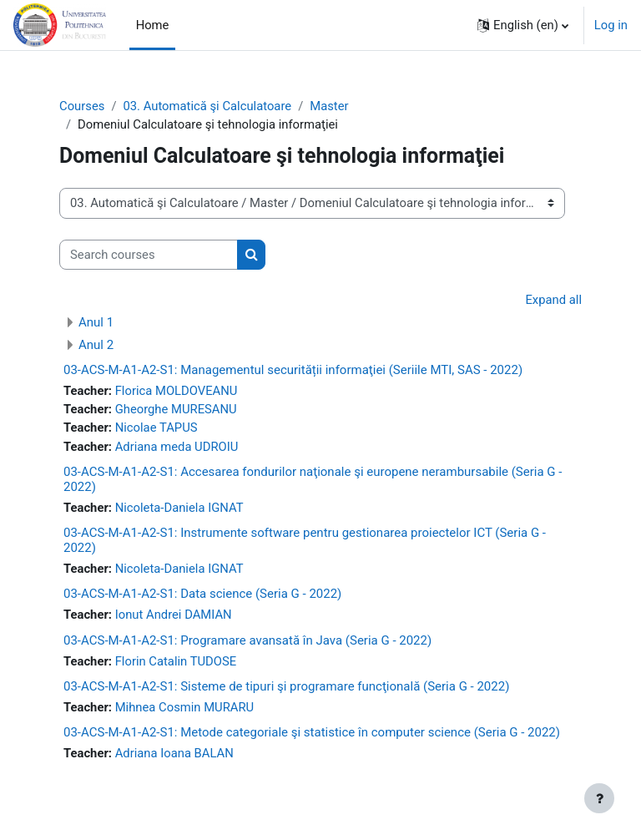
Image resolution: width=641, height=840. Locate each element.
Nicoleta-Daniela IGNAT (179, 508)
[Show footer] (599, 798)
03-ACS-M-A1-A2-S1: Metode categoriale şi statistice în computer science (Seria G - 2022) (312, 732)
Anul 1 (96, 322)
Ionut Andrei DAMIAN (174, 615)
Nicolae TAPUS (156, 428)
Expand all (553, 300)
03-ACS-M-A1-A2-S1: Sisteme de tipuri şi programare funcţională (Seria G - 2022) (286, 686)
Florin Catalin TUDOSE (176, 661)
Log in (611, 25)
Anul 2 (96, 345)
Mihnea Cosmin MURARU (185, 707)
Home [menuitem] (153, 25)
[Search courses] (149, 255)
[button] (523, 25)
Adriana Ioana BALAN (174, 753)
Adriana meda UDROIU (177, 447)
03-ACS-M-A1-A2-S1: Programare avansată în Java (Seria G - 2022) (247, 640)
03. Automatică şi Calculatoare (207, 106)
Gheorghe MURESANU (176, 409)
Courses (82, 106)
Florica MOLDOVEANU (177, 391)
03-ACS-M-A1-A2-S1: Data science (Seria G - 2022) (202, 594)
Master (329, 106)
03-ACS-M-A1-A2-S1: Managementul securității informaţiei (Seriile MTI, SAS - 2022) (293, 370)
